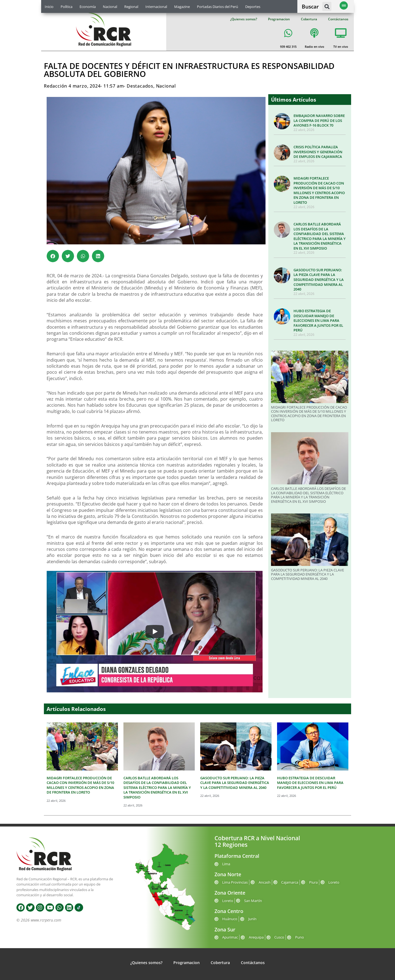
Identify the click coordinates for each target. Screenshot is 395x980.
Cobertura (309, 19)
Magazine (182, 7)
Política (67, 7)
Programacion (279, 19)
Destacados (140, 86)
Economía (88, 7)
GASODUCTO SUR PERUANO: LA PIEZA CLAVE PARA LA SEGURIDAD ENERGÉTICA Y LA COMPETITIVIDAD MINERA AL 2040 (319, 280)
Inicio (49, 7)
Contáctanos (338, 19)
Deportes (253, 7)
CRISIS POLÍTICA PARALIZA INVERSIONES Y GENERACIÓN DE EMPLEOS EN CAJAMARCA (318, 152)
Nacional (110, 7)
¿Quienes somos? (244, 19)
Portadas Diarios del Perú (218, 7)
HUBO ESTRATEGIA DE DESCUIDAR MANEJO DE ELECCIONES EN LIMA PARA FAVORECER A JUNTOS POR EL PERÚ (318, 320)
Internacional (156, 7)
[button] (327, 6)
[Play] (155, 632)
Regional (131, 7)
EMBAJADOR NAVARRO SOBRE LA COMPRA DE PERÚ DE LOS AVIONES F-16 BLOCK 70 (319, 120)
